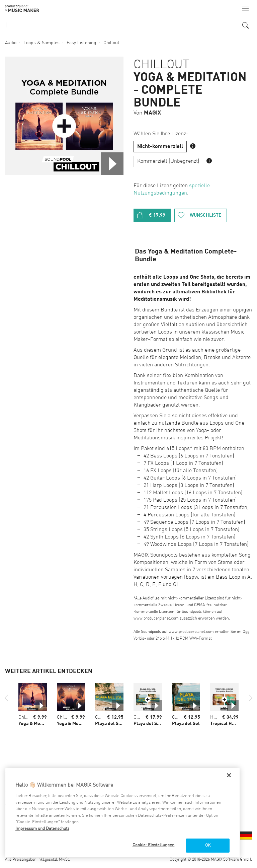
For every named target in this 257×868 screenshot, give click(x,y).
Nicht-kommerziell (160, 147)
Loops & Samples (41, 43)
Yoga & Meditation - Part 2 (84, 724)
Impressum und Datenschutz (42, 829)
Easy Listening (81, 43)
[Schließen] (229, 775)
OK (208, 845)
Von (147, 113)
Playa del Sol (186, 724)
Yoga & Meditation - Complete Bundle (190, 90)
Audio (11, 43)
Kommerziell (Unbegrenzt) (168, 161)
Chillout (111, 43)
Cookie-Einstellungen (154, 845)
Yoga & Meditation (37, 724)
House (217, 717)
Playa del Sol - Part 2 (117, 724)
